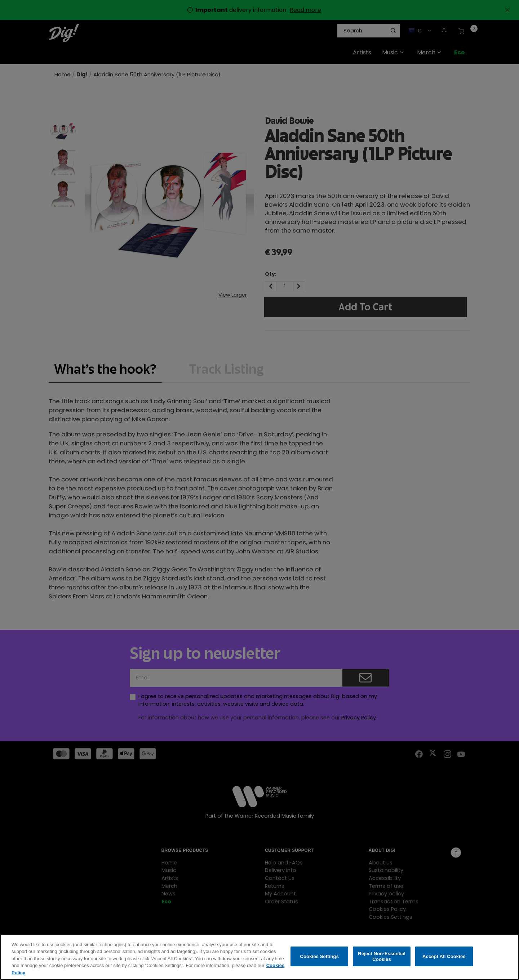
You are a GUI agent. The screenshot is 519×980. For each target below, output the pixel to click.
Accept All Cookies (444, 961)
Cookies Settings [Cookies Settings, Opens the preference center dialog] (320, 961)
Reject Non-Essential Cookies (382, 961)
